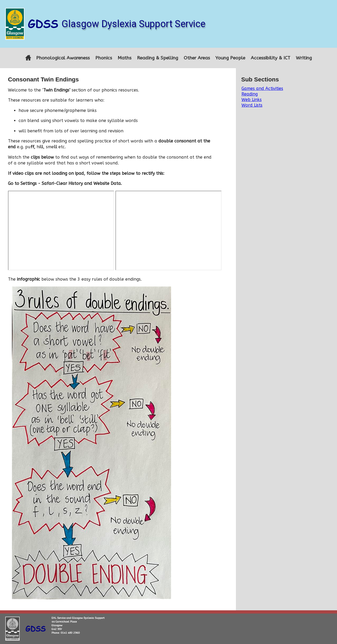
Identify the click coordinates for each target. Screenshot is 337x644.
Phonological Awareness (63, 58)
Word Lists (252, 105)
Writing (304, 58)
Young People (230, 58)
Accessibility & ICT (271, 58)
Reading (250, 94)
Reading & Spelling (157, 58)
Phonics (104, 58)
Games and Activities (262, 88)
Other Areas (197, 58)
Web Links (252, 100)
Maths (124, 58)
